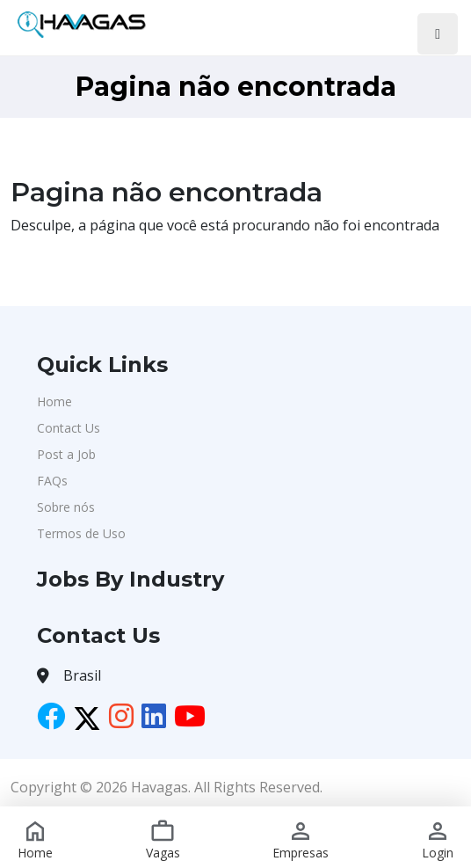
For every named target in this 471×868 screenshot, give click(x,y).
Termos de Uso (81, 533)
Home (54, 401)
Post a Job (66, 454)
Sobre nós (66, 507)
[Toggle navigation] (438, 34)
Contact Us (69, 428)
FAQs (52, 481)
